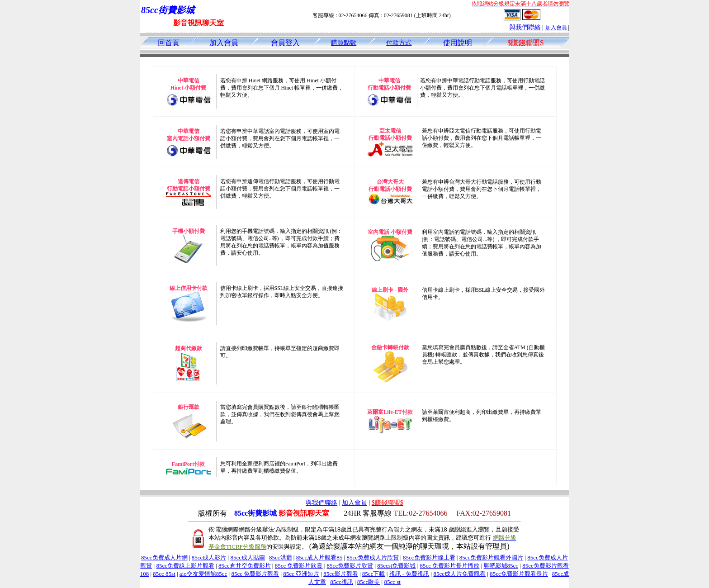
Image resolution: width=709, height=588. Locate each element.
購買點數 (344, 43)
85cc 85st (164, 574)
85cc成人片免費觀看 (459, 574)
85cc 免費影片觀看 (255, 574)
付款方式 (399, 43)
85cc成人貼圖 (248, 557)
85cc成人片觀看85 (319, 557)
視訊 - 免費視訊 (409, 574)
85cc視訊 (342, 582)
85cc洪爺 (281, 557)
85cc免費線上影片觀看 (185, 566)
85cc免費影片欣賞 (350, 566)
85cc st (392, 582)
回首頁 (169, 43)
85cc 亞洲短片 (301, 574)
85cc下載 (374, 574)
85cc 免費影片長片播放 (450, 566)
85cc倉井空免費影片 (245, 566)
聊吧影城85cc (501, 566)
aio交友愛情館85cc (203, 574)
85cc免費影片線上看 (429, 557)
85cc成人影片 (209, 557)
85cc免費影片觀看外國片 (492, 557)
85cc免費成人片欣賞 (373, 557)
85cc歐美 (369, 582)
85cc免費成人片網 (164, 557)
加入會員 (556, 28)
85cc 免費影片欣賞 (299, 566)
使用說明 (458, 43)
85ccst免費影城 (396, 566)
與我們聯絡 (525, 27)
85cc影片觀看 (341, 574)
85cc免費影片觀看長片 (519, 574)
